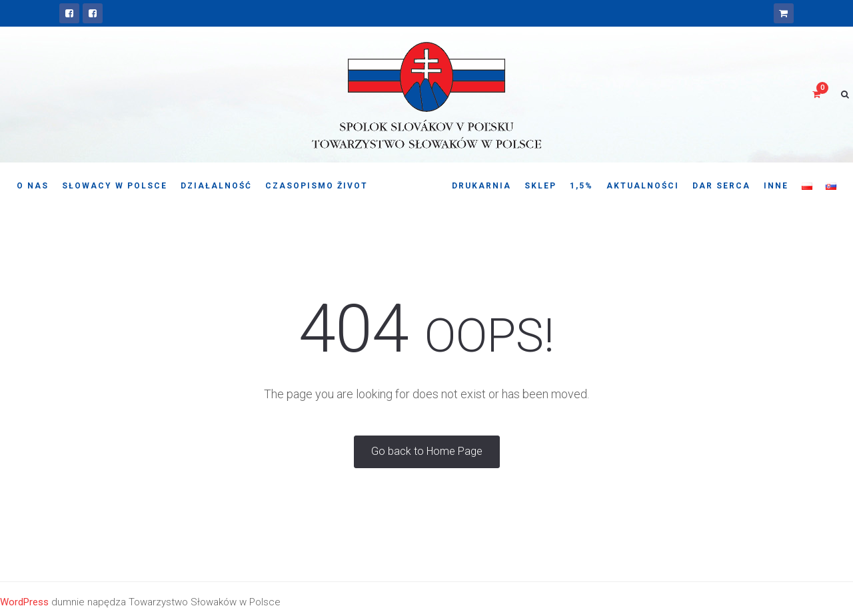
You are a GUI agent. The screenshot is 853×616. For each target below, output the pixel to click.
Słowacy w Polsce (115, 186)
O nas (33, 186)
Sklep (540, 186)
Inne (776, 186)
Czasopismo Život (317, 186)
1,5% (581, 186)
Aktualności (643, 186)
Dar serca (721, 186)
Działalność (216, 186)
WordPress (24, 602)
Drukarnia (481, 186)
